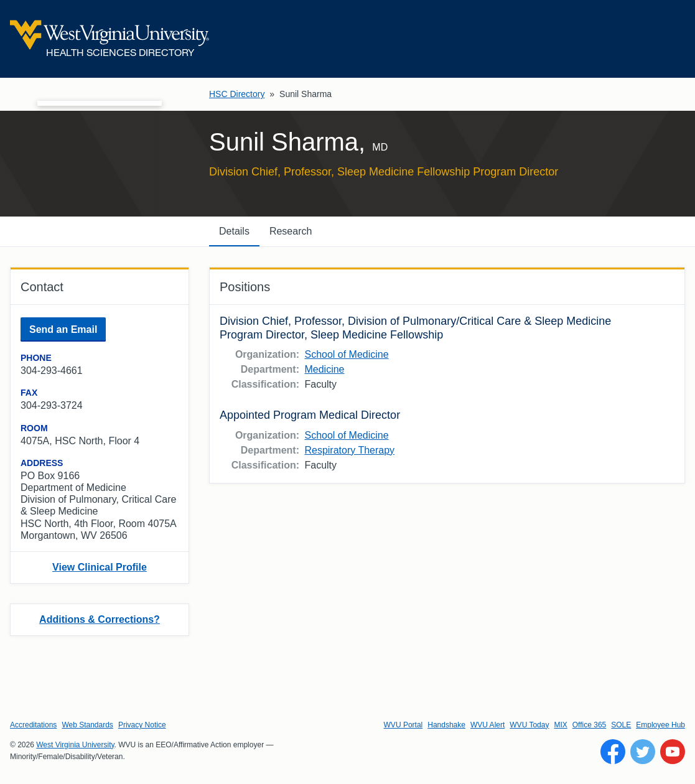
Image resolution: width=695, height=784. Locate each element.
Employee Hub (660, 725)
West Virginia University (75, 745)
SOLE (621, 725)
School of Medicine (346, 354)
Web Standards (87, 725)
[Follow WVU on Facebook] (613, 752)
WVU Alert (487, 725)
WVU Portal (403, 725)
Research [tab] (291, 231)
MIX (560, 725)
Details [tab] (234, 231)
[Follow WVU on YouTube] (673, 752)
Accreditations (33, 725)
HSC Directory (237, 94)
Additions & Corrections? (100, 619)
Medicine (324, 369)
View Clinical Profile (100, 567)
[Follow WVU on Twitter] (643, 752)
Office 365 (589, 725)
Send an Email (63, 329)
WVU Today (529, 725)
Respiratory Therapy (349, 450)
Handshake (446, 725)
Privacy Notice (142, 725)
